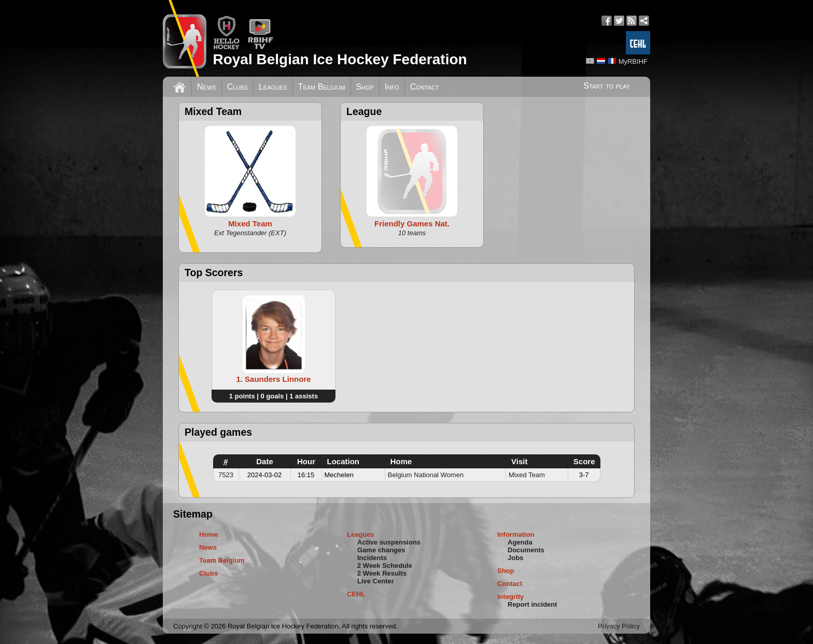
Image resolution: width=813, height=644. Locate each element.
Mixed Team (527, 475)
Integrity (510, 597)
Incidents (372, 558)
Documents (526, 550)
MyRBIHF (633, 61)
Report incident (532, 604)
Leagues (273, 87)
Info (392, 87)
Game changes (381, 550)
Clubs (237, 87)
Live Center (376, 581)
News (207, 87)
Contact (425, 87)
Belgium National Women (426, 475)
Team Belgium (322, 87)
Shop (365, 87)
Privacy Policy (619, 626)
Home (208, 534)
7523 (226, 475)
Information (516, 534)
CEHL (356, 594)
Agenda (520, 542)
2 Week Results (382, 573)
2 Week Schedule (385, 566)
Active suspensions (389, 542)
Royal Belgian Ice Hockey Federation (340, 59)
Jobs (515, 558)
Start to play (607, 86)
